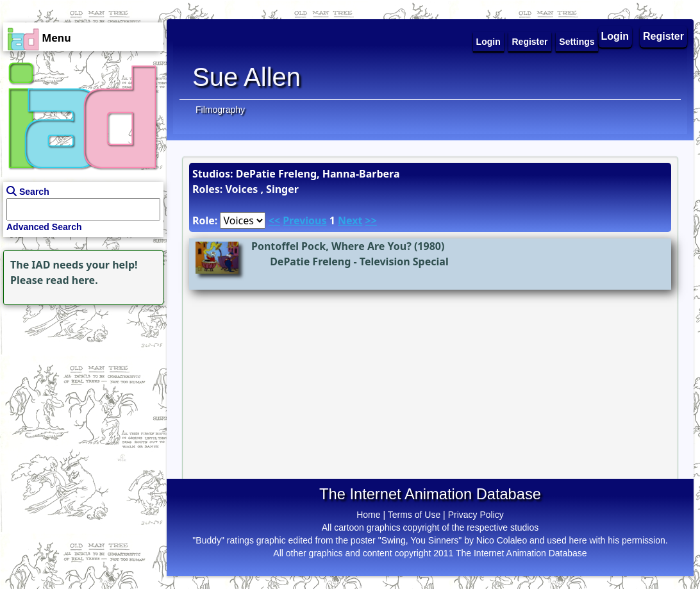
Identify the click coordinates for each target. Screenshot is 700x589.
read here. (72, 280)
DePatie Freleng (310, 261)
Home (368, 515)
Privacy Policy (476, 515)
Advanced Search (44, 227)
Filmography (220, 110)
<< (274, 220)
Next (350, 220)
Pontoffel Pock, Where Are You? (331, 246)
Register (663, 36)
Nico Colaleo (502, 540)
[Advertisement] (80, 388)
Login (615, 36)
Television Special (404, 261)
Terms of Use (414, 515)
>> (371, 220)
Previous (304, 220)
